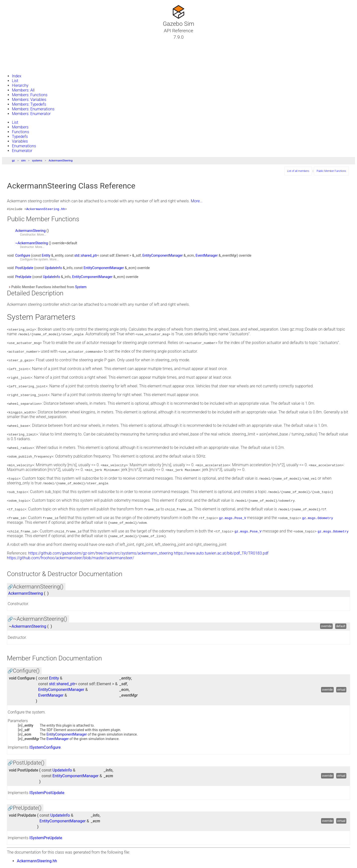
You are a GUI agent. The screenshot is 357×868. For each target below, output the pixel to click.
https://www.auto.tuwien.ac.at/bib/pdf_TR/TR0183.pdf (221, 554)
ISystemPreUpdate (46, 839)
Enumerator (22, 151)
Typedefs (20, 137)
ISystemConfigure (45, 748)
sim (23, 161)
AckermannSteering (60, 161)
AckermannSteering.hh (46, 210)
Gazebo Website (23, 67)
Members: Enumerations (33, 109)
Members (20, 127)
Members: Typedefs (29, 104)
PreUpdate (23, 278)
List (15, 81)
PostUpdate (24, 269)
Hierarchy (20, 85)
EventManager (207, 256)
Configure (23, 256)
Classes (16, 49)
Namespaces (21, 55)
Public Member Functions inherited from (47, 288)
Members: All (23, 90)
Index (17, 76)
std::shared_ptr (86, 256)
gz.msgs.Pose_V (232, 519)
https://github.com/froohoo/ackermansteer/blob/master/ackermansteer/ (71, 559)
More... (197, 201)
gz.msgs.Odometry (317, 519)
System (81, 288)
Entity (46, 256)
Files (13, 61)
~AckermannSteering (31, 244)
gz (13, 161)
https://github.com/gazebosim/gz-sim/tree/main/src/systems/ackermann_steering (101, 554)
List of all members (298, 171)
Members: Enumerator (31, 114)
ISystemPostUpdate (47, 793)
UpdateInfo (53, 269)
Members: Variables (29, 100)
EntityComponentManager (163, 256)
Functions (20, 132)
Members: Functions (30, 95)
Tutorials (17, 43)
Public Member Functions (331, 171)
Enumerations (24, 146)
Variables (20, 141)
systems (37, 161)
